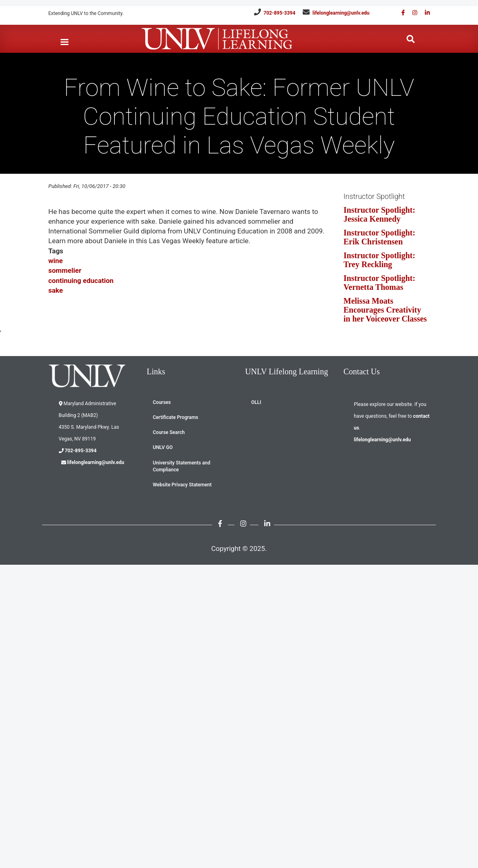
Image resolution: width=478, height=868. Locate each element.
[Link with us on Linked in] (424, 13)
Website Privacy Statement (182, 485)
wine (56, 261)
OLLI (256, 402)
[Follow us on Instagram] (412, 13)
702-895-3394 (280, 13)
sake (56, 290)
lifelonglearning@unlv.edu (341, 13)
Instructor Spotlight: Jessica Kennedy (380, 214)
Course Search (169, 432)
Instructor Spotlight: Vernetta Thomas (380, 283)
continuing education (81, 281)
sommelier (65, 270)
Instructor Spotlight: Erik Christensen (380, 237)
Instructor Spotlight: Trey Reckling (380, 260)
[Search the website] (411, 39)
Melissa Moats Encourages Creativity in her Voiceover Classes (385, 310)
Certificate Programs (176, 417)
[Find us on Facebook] (400, 13)
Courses (162, 402)
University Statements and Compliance (182, 466)
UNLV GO (163, 447)
